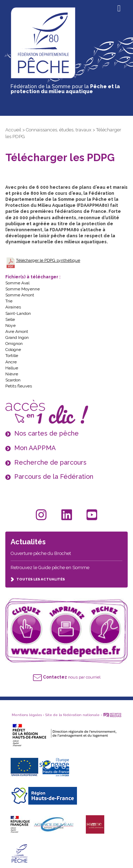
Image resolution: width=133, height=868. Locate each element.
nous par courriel (67, 677)
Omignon (14, 344)
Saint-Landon (18, 313)
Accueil (13, 130)
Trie (9, 301)
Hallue (12, 368)
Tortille (12, 356)
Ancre (11, 362)
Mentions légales (27, 715)
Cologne (13, 350)
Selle (10, 319)
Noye (10, 325)
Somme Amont (20, 295)
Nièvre (12, 374)
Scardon (13, 380)
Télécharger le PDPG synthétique (48, 260)
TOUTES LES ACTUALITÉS (38, 579)
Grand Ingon (17, 337)
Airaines (13, 307)
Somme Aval (17, 283)
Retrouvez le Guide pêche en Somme (50, 568)
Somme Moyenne (23, 289)
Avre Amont (17, 331)
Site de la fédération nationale (73, 715)
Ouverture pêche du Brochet (41, 553)
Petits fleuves (19, 386)
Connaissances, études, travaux (59, 130)
